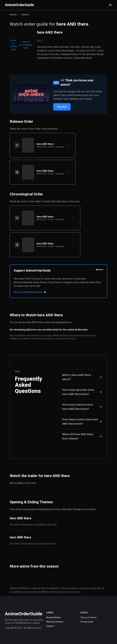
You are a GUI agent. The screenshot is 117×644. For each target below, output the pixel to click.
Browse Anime (53, 617)
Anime (25, 15)
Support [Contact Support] (50, 626)
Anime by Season (55, 622)
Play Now (62, 107)
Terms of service (89, 617)
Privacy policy (87, 622)
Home (13, 15)
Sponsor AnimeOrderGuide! (30, 292)
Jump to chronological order (26, 45)
